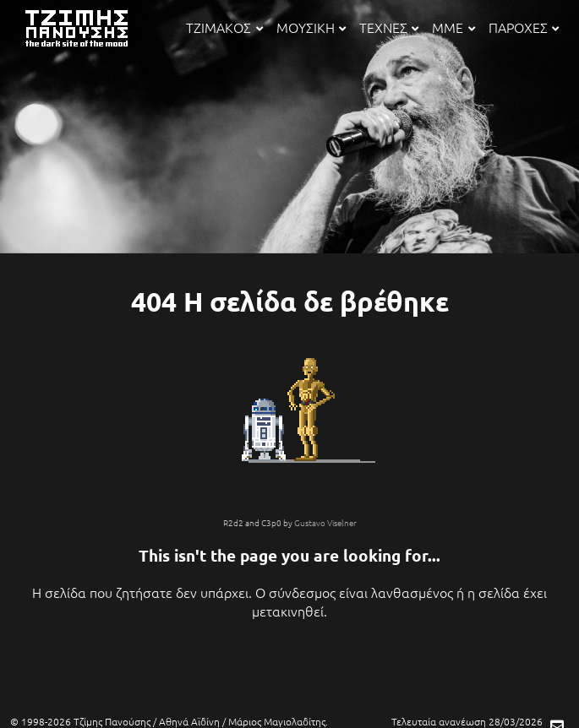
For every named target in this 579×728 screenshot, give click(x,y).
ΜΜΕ (453, 27)
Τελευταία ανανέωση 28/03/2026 (467, 721)
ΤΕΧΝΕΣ (389, 27)
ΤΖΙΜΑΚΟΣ (224, 27)
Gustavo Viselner (325, 522)
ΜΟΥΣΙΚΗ (311, 27)
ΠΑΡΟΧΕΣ (524, 27)
